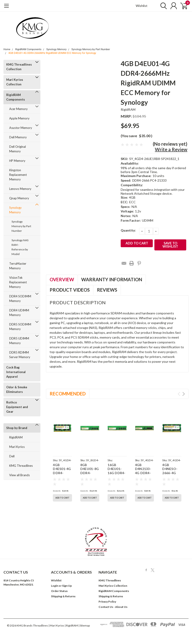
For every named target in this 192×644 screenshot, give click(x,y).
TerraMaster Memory (18, 266)
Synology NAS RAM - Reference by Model (20, 247)
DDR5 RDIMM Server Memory (20, 355)
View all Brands (19, 475)
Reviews (107, 290)
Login (55, 586)
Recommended (68, 394)
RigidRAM (16, 437)
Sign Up (67, 586)
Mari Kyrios (17, 447)
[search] (161, 6)
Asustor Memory (21, 128)
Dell (12, 456)
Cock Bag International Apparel (16, 372)
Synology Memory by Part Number (91, 49)
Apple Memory (19, 118)
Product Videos (70, 290)
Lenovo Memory (20, 189)
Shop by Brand (17, 428)
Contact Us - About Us (113, 607)
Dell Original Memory (18, 149)
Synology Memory (57, 49)
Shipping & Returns (63, 596)
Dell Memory (18, 137)
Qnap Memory (19, 198)
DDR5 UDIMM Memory (19, 341)
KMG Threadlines (21, 466)
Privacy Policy (107, 602)
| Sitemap (84, 625)
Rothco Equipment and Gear (17, 407)
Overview (62, 279)
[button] (96, 542)
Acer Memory (18, 109)
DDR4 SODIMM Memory (20, 299)
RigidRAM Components (28, 49)
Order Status (59, 591)
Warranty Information (112, 279)
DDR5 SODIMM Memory (20, 327)
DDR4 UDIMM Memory (19, 313)
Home (7, 49)
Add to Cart (62, 498)
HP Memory (17, 161)
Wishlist (142, 6)
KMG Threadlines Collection (19, 67)
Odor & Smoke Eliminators (17, 389)
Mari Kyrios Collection (15, 82)
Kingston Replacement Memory (18, 175)
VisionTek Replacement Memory (18, 282)
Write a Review (171, 149)
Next (184, 394)
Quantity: (128, 230)
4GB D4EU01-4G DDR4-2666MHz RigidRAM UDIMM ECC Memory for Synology (52, 53)
